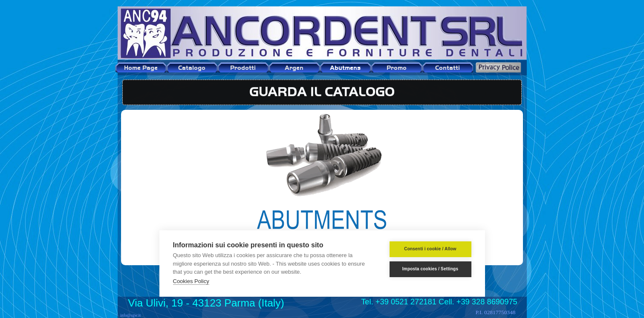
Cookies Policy (191, 281)
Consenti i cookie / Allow (430, 249)
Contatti (448, 67)
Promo (397, 67)
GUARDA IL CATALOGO (322, 90)
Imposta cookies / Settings (430, 269)
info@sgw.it (130, 315)
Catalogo (192, 67)
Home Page (141, 67)
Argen (294, 67)
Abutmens (345, 67)
